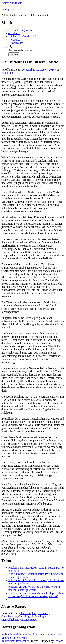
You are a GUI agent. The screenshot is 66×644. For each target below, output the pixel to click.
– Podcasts (14, 33)
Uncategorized (28, 620)
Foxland (59, 641)
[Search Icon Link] (10, 47)
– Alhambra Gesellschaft (22, 36)
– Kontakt (14, 40)
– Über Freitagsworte (20, 30)
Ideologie (40, 616)
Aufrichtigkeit (28, 613)
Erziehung (44, 613)
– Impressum (16, 43)
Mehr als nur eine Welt (14, 638)
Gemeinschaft (9, 616)
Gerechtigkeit (26, 616)
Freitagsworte (9, 9)
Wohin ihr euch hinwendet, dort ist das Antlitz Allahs (31, 635)
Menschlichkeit (10, 620)
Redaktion (7, 73)
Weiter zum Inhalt (12, 3)
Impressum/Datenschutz (15, 641)
